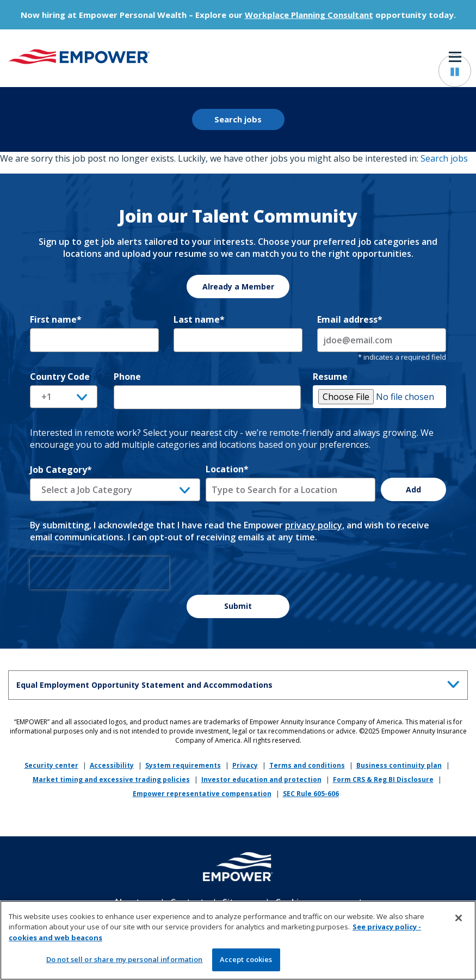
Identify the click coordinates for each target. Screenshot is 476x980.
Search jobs (238, 119)
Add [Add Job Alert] (413, 489)
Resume (330, 377)
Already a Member (238, 286)
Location (227, 469)
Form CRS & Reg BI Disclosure (383, 779)
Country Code (60, 377)
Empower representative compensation (202, 794)
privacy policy (314, 525)
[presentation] (100, 573)
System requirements (183, 765)
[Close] (459, 922)
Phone (127, 377)
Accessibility (112, 765)
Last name (199, 319)
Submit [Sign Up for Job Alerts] (238, 606)
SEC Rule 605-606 (311, 794)
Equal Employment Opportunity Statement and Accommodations (240, 683)
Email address (350, 319)
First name (56, 319)
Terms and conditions (307, 765)
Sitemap (240, 902)
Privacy (245, 765)
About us (133, 902)
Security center (51, 765)
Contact (187, 902)
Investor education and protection (261, 779)
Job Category (61, 470)
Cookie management (319, 902)
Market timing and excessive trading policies (111, 779)
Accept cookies (246, 964)
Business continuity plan (399, 765)
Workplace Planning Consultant (309, 15)
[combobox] (291, 490)
